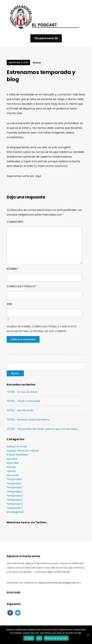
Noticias (37, 62)
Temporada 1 (14, 479)
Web (9, 304)
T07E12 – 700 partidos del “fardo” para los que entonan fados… (43, 429)
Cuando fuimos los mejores (23, 451)
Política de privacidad (56, 638)
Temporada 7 (15, 508)
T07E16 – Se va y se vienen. (22, 392)
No (39, 638)
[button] (46, 38)
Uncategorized (15, 512)
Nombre (13, 269)
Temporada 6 (15, 504)
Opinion (11, 471)
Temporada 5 (15, 500)
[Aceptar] (88, 635)
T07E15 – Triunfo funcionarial (23, 401)
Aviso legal (13, 592)
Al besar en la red (17, 446)
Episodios (12, 459)
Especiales (13, 463)
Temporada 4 (15, 496)
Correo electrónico (22, 286)
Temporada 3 (15, 492)
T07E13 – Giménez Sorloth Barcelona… (28, 420)
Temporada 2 (15, 487)
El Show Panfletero (17, 455)
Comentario (15, 222)
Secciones (13, 475)
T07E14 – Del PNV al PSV (20, 410)
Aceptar (29, 638)
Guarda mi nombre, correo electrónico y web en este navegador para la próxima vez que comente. (42, 329)
